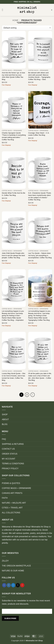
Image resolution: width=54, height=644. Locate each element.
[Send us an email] (18, 585)
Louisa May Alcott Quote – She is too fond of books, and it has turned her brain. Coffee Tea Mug (14, 377)
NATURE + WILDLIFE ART (14, 503)
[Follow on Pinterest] (22, 585)
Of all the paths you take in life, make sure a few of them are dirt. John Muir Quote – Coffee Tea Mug (40, 377)
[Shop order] (27, 28)
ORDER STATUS (10, 454)
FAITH (5, 498)
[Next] (33, 395)
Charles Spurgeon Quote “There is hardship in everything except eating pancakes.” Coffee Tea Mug (14, 136)
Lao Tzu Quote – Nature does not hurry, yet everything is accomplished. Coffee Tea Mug (40, 255)
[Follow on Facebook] (4, 585)
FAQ (4, 439)
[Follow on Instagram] (9, 585)
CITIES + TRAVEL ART (12, 508)
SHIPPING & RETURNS (13, 444)
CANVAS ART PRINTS (12, 493)
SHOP (5, 415)
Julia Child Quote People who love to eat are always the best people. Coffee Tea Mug (13, 255)
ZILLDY (5, 561)
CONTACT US (8, 449)
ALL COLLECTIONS (11, 513)
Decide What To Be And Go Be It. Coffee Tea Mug (14, 194)
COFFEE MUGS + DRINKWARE (17, 488)
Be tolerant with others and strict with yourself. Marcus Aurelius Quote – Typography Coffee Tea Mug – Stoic (39, 76)
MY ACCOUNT (9, 459)
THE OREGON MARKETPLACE (16, 566)
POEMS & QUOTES (11, 483)
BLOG (5, 424)
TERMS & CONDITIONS (13, 464)
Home (15, 20)
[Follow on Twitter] (13, 585)
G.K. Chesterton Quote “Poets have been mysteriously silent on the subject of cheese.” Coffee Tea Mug (40, 196)
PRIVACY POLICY (10, 469)
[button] (3, 10)
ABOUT (5, 419)
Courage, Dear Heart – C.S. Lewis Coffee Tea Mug (39, 134)
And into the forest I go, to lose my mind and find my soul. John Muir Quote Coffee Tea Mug (13, 76)
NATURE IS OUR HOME (13, 571)
